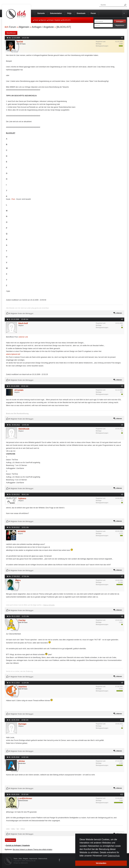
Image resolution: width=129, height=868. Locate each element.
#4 (122, 425)
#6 (122, 527)
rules (8, 829)
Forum (36, 20)
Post (13, 199)
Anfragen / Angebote (54, 20)
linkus (23, 829)
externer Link (23, 337)
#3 (122, 386)
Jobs (20, 859)
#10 (122, 720)
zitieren (119, 313)
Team (15, 859)
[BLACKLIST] (66, 20)
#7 (122, 576)
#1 (122, 38)
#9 (122, 683)
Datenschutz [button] (114, 856)
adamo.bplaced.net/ (13, 354)
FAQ (35, 605)
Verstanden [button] (101, 863)
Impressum (33, 859)
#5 (122, 495)
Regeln (26, 859)
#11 (122, 757)
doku (13, 829)
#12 (122, 794)
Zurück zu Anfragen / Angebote (18, 845)
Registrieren (120, 25)
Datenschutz (43, 859)
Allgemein (43, 20)
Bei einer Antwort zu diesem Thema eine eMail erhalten (33, 850)
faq (18, 829)
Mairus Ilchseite (49, 605)
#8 (122, 616)
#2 (122, 319)
